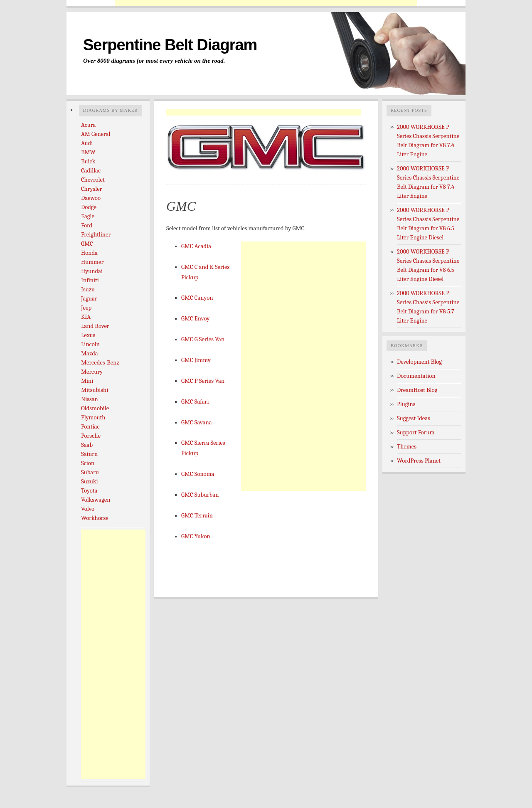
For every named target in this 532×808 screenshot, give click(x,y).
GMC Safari (195, 402)
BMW (88, 152)
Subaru (90, 472)
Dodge (89, 207)
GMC (87, 244)
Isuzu (88, 289)
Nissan (90, 399)
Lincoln (90, 344)
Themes (407, 447)
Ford (87, 225)
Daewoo (91, 198)
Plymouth (93, 418)
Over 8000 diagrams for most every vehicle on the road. (154, 61)
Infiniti (90, 280)
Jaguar (89, 299)
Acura (88, 125)
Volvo (88, 509)
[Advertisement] (266, 3)
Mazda (90, 353)
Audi (87, 143)
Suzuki (90, 482)
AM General (96, 134)
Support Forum (416, 432)
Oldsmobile (95, 408)
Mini (87, 381)
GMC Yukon (196, 536)
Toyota (89, 491)
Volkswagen (96, 500)
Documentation (416, 376)
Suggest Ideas (414, 418)
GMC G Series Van (203, 339)
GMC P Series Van (203, 381)
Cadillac (91, 171)
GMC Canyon (197, 298)
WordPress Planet (419, 461)
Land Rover (95, 326)
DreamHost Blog (417, 390)
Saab (87, 445)
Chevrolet (93, 180)
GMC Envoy (195, 319)
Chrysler (91, 189)
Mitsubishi (95, 390)
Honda (89, 253)
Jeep (86, 308)
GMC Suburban (200, 495)
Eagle (88, 216)
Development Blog (419, 362)
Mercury (92, 372)
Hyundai (92, 271)
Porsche (91, 436)
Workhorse (95, 518)
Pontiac (90, 427)
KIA (86, 317)
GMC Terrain (197, 516)
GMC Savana (197, 422)
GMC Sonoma (198, 474)
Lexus (88, 335)
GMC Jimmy (196, 360)
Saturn (89, 454)
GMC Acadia (196, 246)
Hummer (92, 262)
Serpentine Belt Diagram (170, 45)
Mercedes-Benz (100, 363)
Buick (88, 161)
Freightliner (96, 235)
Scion (88, 463)
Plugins (406, 404)
